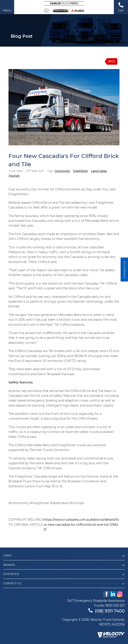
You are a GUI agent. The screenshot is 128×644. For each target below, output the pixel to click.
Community (62, 171)
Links (64, 556)
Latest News (99, 171)
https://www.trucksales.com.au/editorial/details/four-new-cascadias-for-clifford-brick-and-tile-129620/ (81, 525)
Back (112, 61)
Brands (64, 565)
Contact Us (64, 584)
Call (121, 7)
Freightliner (81, 171)
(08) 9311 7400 (107, 611)
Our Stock (64, 575)
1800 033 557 (115, 605)
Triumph (14, 176)
